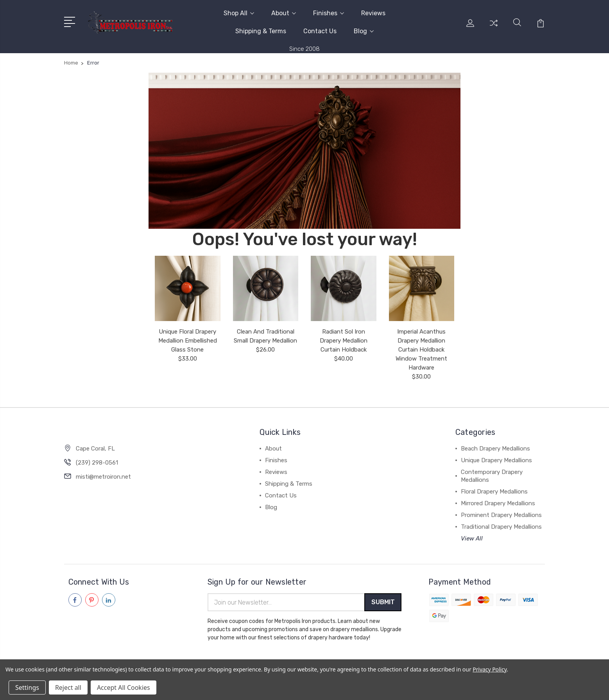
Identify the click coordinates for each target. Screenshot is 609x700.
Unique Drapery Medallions (496, 460)
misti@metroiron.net (103, 477)
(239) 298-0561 (97, 463)
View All (472, 538)
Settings (27, 687)
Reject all (68, 687)
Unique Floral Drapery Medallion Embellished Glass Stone (188, 341)
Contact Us (320, 31)
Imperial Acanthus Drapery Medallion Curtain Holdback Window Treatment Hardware (421, 350)
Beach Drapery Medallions (495, 449)
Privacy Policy (490, 669)
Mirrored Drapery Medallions (498, 503)
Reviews (373, 13)
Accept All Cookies (124, 687)
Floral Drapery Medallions (494, 492)
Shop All (239, 13)
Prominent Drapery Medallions (501, 515)
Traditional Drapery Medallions (501, 527)
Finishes (329, 13)
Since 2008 (304, 49)
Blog (364, 31)
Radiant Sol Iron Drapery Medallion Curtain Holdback (344, 341)
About (284, 13)
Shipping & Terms (261, 31)
